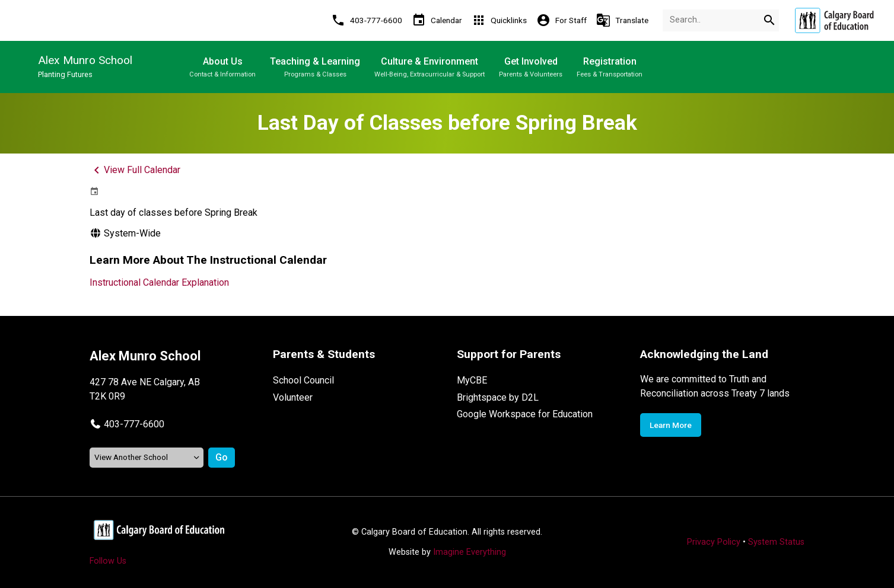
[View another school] (147, 457)
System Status (776, 542)
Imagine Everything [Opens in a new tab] (470, 552)
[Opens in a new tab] (834, 20)
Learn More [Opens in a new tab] (671, 425)
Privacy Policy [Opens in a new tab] (714, 542)
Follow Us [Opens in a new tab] (108, 561)
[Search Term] (721, 20)
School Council (303, 380)
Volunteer (293, 397)
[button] (127, 424)
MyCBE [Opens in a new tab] (472, 380)
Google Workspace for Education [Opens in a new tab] (525, 414)
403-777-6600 (134, 424)
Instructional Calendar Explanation (159, 282)
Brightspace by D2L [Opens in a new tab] (498, 397)
